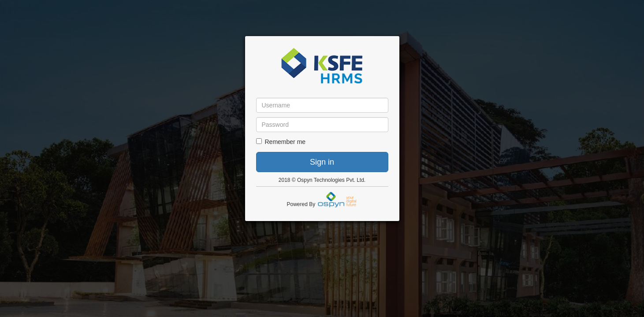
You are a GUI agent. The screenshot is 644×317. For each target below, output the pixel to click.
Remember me (281, 142)
